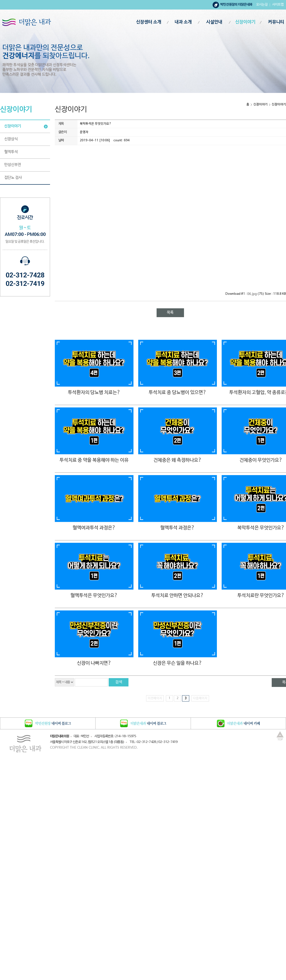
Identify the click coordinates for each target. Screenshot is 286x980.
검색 (119, 682)
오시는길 (262, 5)
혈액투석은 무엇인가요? (94, 596)
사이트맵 (278, 5)
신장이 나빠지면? (94, 663)
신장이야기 (245, 22)
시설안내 (214, 22)
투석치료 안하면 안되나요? (178, 596)
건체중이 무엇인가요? (261, 460)
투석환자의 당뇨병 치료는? (94, 393)
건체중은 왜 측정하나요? (178, 460)
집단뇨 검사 (13, 178)
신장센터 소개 (149, 22)
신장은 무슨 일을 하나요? (178, 663)
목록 (170, 313)
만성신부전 (13, 165)
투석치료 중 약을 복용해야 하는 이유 (94, 460)
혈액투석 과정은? (178, 528)
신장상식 (11, 139)
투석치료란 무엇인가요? (261, 596)
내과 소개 (183, 22)
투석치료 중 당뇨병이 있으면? (178, 393)
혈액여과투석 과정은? (94, 528)
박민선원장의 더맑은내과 (236, 5)
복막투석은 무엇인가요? (261, 528)
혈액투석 (11, 152)
